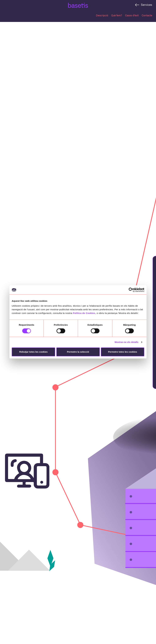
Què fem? (117, 15)
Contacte (147, 15)
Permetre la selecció (78, 352)
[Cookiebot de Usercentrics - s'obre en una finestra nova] (131, 290)
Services (146, 5)
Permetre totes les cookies (122, 352)
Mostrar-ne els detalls (126, 342)
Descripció (102, 15)
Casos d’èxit (132, 15)
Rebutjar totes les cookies (34, 352)
